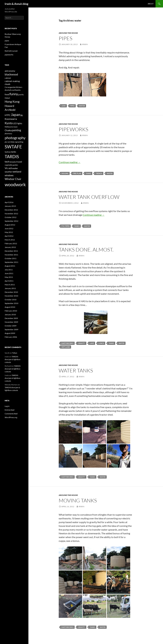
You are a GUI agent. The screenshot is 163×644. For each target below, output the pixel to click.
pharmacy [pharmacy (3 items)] (8, 133)
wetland (66, 347)
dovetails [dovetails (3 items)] (8, 90)
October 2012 (11, 217)
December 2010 (11, 292)
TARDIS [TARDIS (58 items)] (12, 157)
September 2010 (11, 303)
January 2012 (10, 247)
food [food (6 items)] (7, 94)
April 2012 (9, 236)
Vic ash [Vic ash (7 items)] (8, 168)
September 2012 (11, 221)
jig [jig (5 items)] (22, 115)
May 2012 (9, 232)
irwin (85, 44)
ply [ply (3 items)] (6, 142)
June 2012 (9, 229)
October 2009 (11, 326)
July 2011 (9, 270)
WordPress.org (11, 417)
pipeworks (73, 129)
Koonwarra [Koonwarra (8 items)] (11, 119)
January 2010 (10, 315)
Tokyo (15, 353)
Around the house (68, 33)
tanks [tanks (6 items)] (14, 152)
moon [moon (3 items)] (15, 127)
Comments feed (11, 414)
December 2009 (11, 318)
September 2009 (11, 329)
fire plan (77, 173)
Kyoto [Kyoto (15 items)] (9, 123)
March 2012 (10, 240)
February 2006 (11, 337)
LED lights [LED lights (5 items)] (18, 123)
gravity (82, 343)
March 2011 (10, 285)
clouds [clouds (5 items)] (7, 84)
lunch (101, 343)
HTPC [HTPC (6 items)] (8, 115)
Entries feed (10, 410)
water (82, 106)
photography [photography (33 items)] (15, 138)
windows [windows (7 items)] (9, 175)
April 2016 (9, 202)
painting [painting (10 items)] (16, 130)
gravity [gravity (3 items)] (21, 95)
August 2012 (10, 225)
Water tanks (76, 370)
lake (92, 343)
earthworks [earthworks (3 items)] (16, 90)
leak (64, 106)
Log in (7, 406)
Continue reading (70, 162)
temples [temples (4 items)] (13, 162)
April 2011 (9, 281)
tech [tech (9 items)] (7, 162)
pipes (65, 38)
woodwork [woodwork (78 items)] (15, 184)
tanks (88, 173)
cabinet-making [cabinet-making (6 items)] (12, 81)
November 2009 (11, 322)
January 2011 (10, 288)
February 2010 (11, 311)
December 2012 (11, 210)
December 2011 (11, 251)
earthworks (67, 343)
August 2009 (10, 333)
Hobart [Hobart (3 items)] (7, 98)
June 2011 (9, 273)
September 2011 (11, 262)
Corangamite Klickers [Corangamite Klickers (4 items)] (13, 87)
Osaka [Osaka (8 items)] (8, 130)
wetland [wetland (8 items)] (17, 172)
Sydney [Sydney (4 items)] (8, 152)
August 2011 (10, 266)
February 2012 (11, 243)
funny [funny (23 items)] (14, 94)
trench (99, 173)
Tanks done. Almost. (86, 250)
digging (65, 173)
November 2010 (11, 296)
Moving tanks (78, 500)
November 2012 (11, 214)
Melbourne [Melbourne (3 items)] (9, 127)
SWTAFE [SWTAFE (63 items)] (13, 147)
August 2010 (10, 307)
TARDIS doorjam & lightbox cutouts (12, 359)
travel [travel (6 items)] (19, 162)
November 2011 (11, 255)
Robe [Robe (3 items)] (13, 142)
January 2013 (10, 206)
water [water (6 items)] (15, 168)
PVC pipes (65, 226)
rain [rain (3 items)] (9, 142)
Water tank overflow (89, 197)
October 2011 (11, 258)
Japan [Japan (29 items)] (16, 115)
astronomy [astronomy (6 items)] (10, 71)
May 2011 (9, 277)
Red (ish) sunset (11, 51)
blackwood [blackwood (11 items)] (11, 74)
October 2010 (11, 300)
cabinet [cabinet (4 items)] (8, 78)
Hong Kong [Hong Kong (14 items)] (12, 102)
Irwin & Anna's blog (16, 4)
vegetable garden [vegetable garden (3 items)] (11, 165)
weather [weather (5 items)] (8, 172)
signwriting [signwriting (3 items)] (19, 142)
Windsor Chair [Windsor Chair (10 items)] (13, 179)
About (151, 4)
